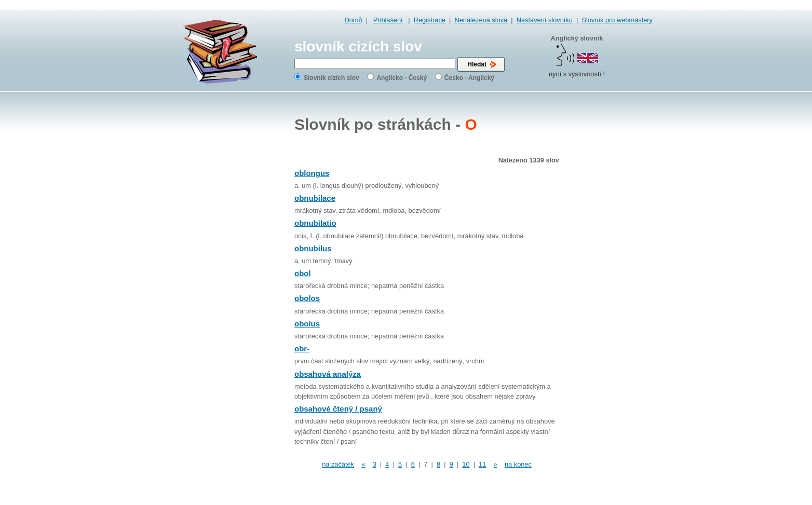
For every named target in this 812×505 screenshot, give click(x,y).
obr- (302, 349)
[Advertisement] (611, 260)
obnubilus (313, 248)
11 (482, 464)
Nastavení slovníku (545, 20)
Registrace (430, 20)
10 (466, 464)
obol (303, 273)
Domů (354, 20)
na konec (518, 464)
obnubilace (315, 198)
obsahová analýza (328, 374)
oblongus (312, 173)
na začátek (338, 464)
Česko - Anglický (469, 78)
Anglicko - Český (402, 78)
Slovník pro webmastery (617, 20)
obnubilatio (315, 223)
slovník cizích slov (358, 46)
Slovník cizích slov (331, 78)
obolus (307, 324)
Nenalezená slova (481, 20)
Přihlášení (388, 20)
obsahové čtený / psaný (338, 409)
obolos (307, 298)
